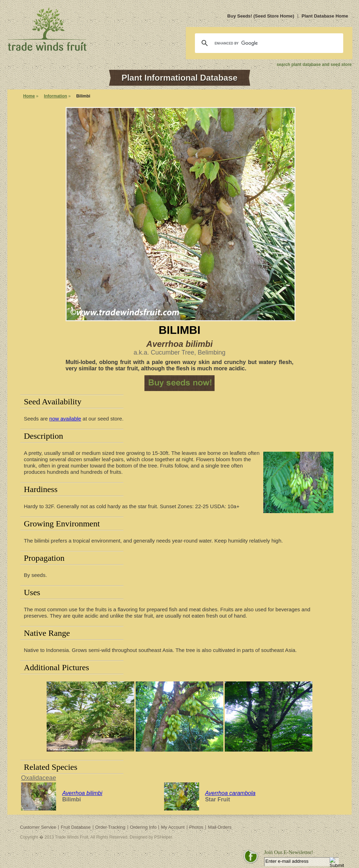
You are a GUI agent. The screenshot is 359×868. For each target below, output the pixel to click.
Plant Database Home (325, 16)
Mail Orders (220, 827)
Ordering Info (143, 827)
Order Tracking (110, 827)
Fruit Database (76, 827)
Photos (196, 827)
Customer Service (38, 827)
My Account (173, 827)
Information (55, 96)
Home (29, 96)
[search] (268, 43)
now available (65, 419)
